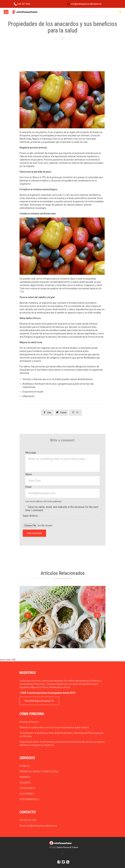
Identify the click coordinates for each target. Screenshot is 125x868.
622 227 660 (22, 4)
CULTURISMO (27, 794)
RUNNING (25, 777)
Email (28, 487)
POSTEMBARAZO (29, 799)
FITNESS (25, 766)
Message (31, 453)
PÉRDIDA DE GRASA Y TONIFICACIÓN (39, 772)
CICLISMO (25, 783)
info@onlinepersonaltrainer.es (84, 4)
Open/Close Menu (6, 12)
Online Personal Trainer (67, 847)
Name (29, 474)
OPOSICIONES (28, 788)
